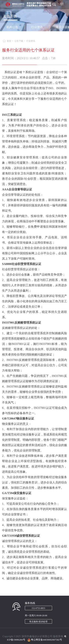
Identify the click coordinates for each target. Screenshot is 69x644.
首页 (9, 41)
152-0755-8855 (38, 608)
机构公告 (12, 27)
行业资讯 (37, 27)
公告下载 (19, 41)
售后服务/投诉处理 (38, 622)
